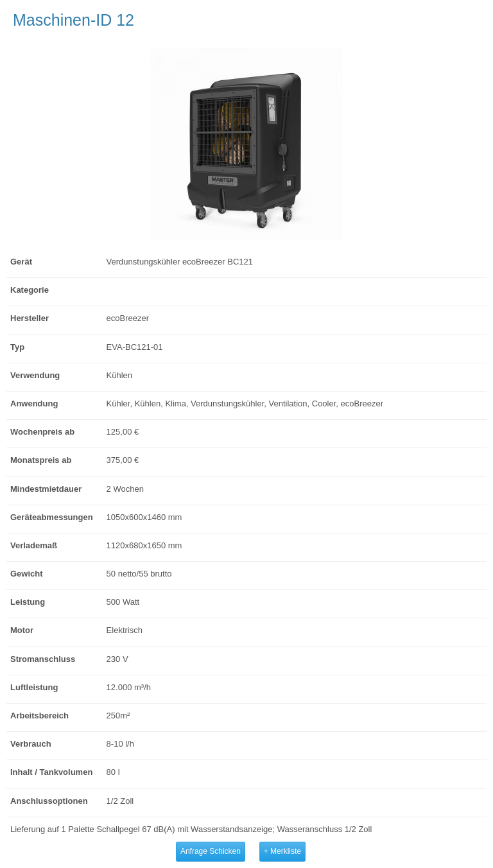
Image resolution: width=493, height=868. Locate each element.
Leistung (28, 602)
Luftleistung (34, 687)
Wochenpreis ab (42, 432)
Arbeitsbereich (39, 716)
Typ (17, 347)
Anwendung (34, 404)
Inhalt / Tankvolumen (51, 772)
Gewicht (27, 574)
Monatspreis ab (41, 460)
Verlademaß (34, 545)
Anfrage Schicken (211, 851)
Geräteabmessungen (52, 517)
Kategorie (30, 290)
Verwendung (35, 375)
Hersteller (30, 318)
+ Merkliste (282, 851)
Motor (22, 630)
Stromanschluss (43, 659)
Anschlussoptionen (49, 801)
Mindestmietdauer (46, 489)
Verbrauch (31, 744)
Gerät (21, 262)
